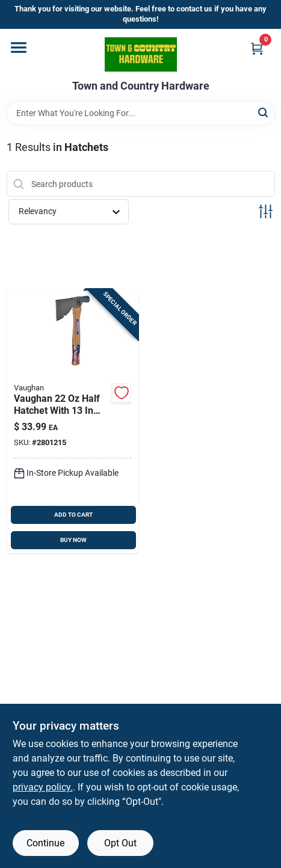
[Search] (264, 112)
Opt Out (120, 843)
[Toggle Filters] (266, 211)
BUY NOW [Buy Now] (73, 540)
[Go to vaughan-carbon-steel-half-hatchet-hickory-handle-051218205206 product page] (73, 421)
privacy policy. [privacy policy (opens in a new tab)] (43, 787)
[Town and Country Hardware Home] (141, 54)
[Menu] (19, 48)
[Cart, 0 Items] (257, 48)
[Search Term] (141, 113)
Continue (45, 843)
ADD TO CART (73, 515)
